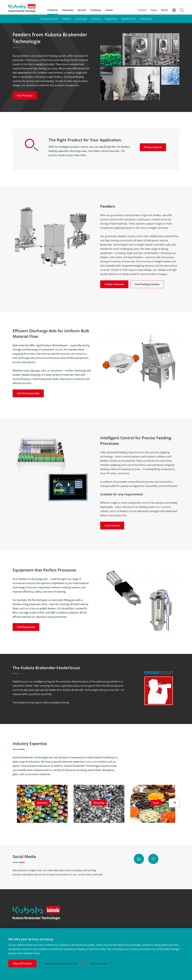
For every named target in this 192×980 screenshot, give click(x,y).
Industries (68, 10)
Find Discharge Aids (28, 393)
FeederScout (129, 19)
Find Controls (112, 526)
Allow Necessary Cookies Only (61, 963)
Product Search (153, 147)
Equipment (111, 19)
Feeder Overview (114, 284)
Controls (96, 19)
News (154, 10)
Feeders (67, 19)
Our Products (25, 95)
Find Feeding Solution (147, 284)
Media (165, 10)
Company (96, 10)
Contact (142, 10)
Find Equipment (26, 627)
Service (82, 10)
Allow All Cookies (22, 963)
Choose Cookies (98, 963)
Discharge (81, 19)
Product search (49, 19)
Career (109, 10)
